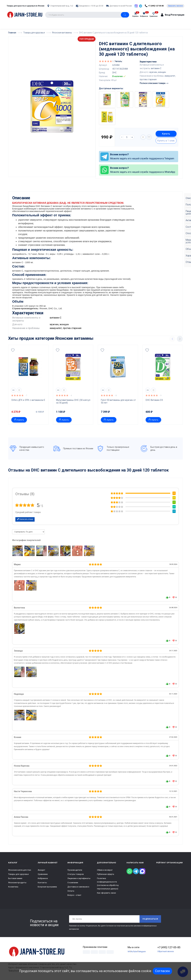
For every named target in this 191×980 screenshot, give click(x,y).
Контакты (42, 883)
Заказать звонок (175, 6)
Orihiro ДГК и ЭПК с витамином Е (28, 400)
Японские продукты (17, 883)
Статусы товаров (76, 874)
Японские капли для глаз (20, 870)
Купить (166, 134)
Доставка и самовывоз (78, 887)
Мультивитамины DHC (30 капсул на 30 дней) (73, 401)
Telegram (142, 951)
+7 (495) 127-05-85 (169, 947)
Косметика (13, 887)
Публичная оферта (105, 874)
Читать (118, 61)
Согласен (162, 971)
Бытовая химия (15, 878)
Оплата (71, 891)
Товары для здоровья (18, 874)
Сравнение (43, 874)
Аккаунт (41, 870)
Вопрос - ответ (74, 895)
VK (129, 951)
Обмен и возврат (105, 870)
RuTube (134, 951)
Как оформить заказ (106, 893)
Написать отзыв (25, 519)
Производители (75, 870)
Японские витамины (74, 338)
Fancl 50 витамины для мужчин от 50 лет (119, 401)
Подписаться (150, 919)
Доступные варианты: (111, 88)
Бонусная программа (47, 887)
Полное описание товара (154, 83)
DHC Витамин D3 (154, 400)
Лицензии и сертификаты (79, 878)
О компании (73, 883)
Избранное (43, 878)
